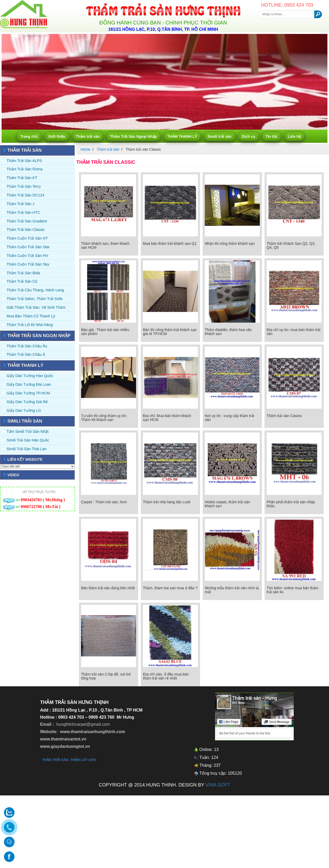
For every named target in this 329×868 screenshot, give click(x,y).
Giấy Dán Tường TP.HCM (28, 393)
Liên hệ (294, 136)
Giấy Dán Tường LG (24, 410)
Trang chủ (29, 136)
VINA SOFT (218, 785)
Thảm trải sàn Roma (25, 169)
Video (13, 475)
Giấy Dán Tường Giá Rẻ (27, 402)
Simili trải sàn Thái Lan (27, 449)
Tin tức (272, 136)
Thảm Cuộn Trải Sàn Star (28, 247)
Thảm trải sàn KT (22, 178)
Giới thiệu (57, 136)
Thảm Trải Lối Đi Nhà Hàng (30, 325)
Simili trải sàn (219, 136)
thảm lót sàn (83, 760)
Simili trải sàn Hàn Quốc (28, 440)
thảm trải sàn (55, 760)
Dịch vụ (249, 136)
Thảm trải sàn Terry (24, 186)
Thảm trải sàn (88, 136)
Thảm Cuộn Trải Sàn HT (27, 238)
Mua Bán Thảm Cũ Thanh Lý (31, 316)
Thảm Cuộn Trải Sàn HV (27, 256)
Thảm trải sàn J (21, 204)
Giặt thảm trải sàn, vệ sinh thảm (36, 307)
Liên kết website (25, 459)
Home (85, 149)
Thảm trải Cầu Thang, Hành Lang (35, 290)
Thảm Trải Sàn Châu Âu (27, 346)
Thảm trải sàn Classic (26, 230)
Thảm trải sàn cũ (22, 281)
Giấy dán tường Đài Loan (29, 384)
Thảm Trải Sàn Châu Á (26, 354)
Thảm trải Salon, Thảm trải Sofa (34, 299)
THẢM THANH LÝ (182, 136)
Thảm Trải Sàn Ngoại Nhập (133, 136)
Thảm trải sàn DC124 (25, 195)
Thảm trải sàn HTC (23, 212)
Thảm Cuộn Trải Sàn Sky (28, 264)
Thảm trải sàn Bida (23, 273)
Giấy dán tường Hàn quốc (30, 376)
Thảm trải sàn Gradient (27, 221)
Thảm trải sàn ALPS (24, 161)
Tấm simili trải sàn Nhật (28, 432)
